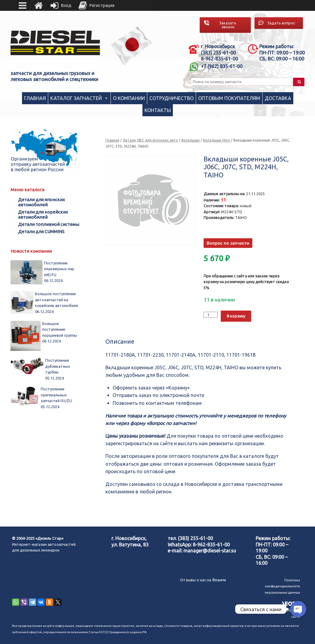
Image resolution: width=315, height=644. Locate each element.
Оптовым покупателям (229, 98)
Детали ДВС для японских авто (150, 140)
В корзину (236, 316)
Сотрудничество (172, 98)
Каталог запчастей (76, 98)
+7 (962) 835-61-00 (222, 66)
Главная (35, 98)
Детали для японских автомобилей (42, 202)
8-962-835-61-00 (211, 545)
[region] (131, 46)
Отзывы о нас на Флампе (203, 580)
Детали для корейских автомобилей (43, 214)
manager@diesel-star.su (210, 551)
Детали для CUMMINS (41, 231)
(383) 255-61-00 (195, 538)
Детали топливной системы (49, 224)
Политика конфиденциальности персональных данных (282, 586)
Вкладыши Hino (217, 140)
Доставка (278, 98)
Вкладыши (190, 140)
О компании (129, 98)
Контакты (158, 110)
